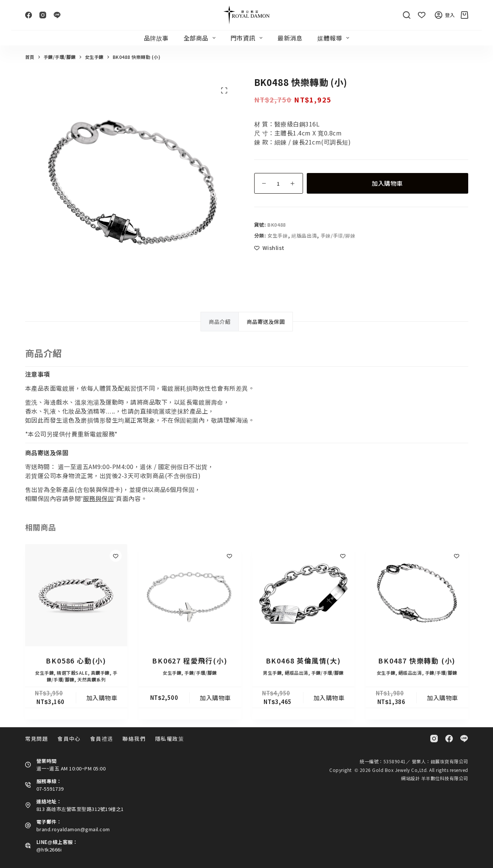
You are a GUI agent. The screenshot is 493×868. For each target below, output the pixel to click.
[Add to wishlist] (269, 248)
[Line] (57, 15)
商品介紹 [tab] (220, 322)
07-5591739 (50, 789)
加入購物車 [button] (102, 698)
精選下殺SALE (72, 673)
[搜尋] (407, 15)
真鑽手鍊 (100, 673)
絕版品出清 (304, 235)
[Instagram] (43, 15)
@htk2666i (49, 849)
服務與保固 (99, 498)
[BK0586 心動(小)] (76, 595)
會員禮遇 (102, 739)
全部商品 (201, 38)
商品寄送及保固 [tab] (266, 322)
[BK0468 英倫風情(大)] (304, 595)
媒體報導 (335, 38)
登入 (445, 15)
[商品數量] (279, 183)
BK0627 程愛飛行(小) (190, 660)
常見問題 (37, 739)
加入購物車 (387, 183)
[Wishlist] (422, 15)
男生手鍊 (272, 673)
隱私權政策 (170, 739)
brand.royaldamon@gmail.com (73, 829)
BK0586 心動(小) (76, 660)
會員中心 (69, 739)
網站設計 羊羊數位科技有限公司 (435, 778)
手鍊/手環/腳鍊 (338, 235)
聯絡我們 (134, 739)
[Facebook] (29, 15)
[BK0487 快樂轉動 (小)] (417, 595)
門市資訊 (248, 38)
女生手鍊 (278, 235)
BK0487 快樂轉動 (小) (417, 660)
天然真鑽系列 (91, 679)
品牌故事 (156, 38)
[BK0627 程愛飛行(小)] (190, 595)
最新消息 (290, 38)
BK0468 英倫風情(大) (303, 660)
